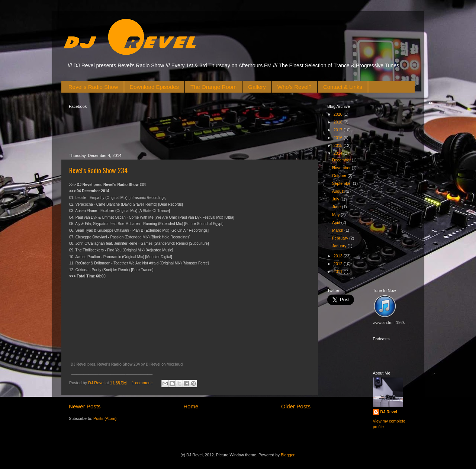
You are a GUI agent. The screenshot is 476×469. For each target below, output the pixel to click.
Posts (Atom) (105, 418)
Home (191, 406)
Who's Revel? (295, 87)
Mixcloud (175, 364)
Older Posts (296, 406)
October (340, 176)
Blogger (288, 455)
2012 (339, 264)
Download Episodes (155, 87)
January (340, 246)
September (342, 183)
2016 (339, 138)
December (342, 160)
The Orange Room (213, 87)
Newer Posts (85, 406)
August (339, 191)
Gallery (257, 87)
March (338, 230)
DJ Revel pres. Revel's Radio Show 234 (105, 364)
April (337, 222)
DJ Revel (389, 412)
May (336, 215)
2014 (339, 153)
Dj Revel (153, 364)
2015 (339, 145)
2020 (339, 114)
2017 (339, 130)
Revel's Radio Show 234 (98, 170)
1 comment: (143, 383)
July (336, 199)
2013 (339, 256)
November (342, 168)
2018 (339, 122)
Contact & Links (343, 87)
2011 (339, 272)
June (337, 207)
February (341, 238)
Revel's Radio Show (93, 87)
